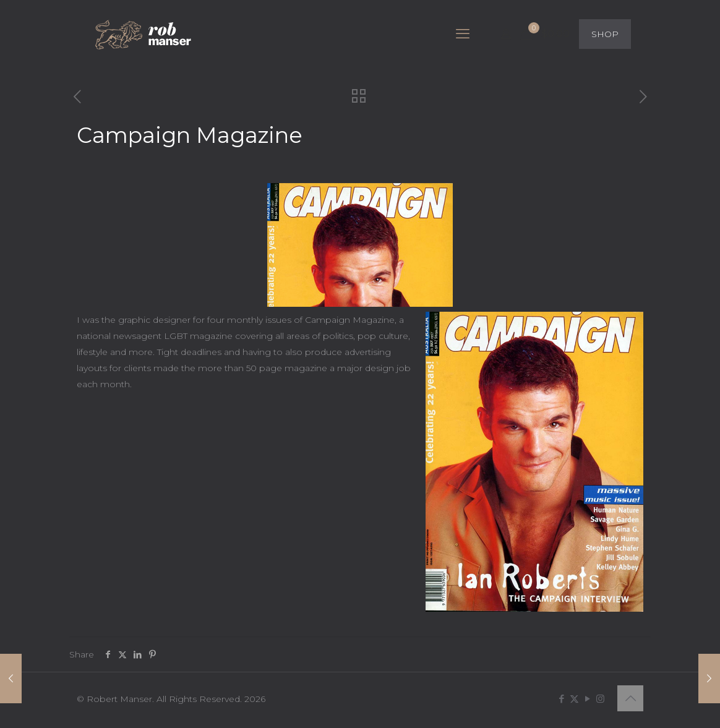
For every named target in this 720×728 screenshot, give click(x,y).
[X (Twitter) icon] (574, 699)
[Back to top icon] (630, 698)
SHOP (605, 34)
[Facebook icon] (561, 699)
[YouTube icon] (587, 699)
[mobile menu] (463, 34)
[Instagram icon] (600, 699)
